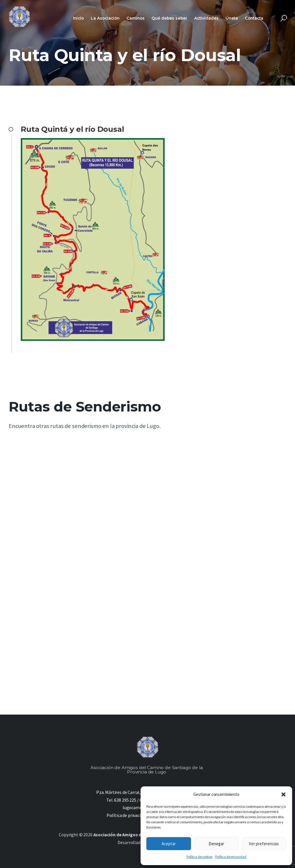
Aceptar (169, 844)
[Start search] (284, 18)
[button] (283, 794)
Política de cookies (199, 857)
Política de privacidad (231, 857)
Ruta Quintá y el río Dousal (72, 129)
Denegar (216, 844)
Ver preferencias (264, 844)
